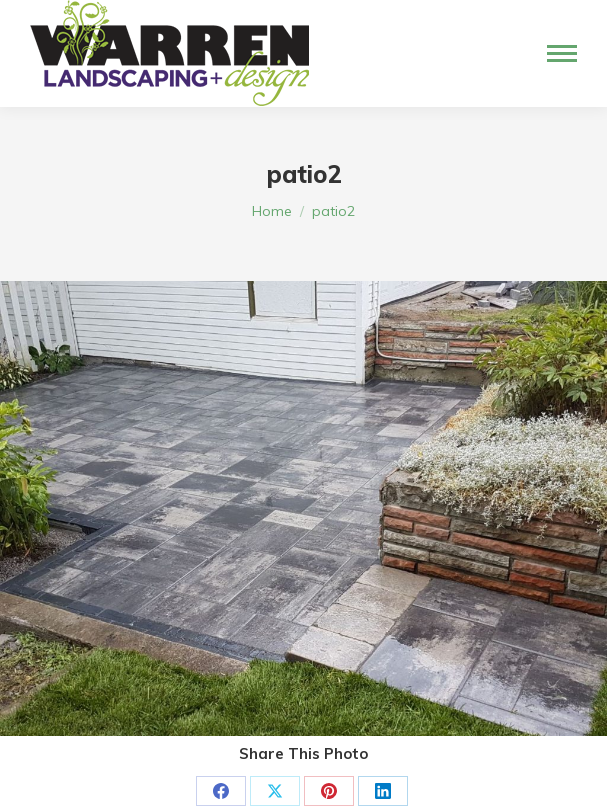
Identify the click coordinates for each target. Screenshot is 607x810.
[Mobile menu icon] (562, 53)
